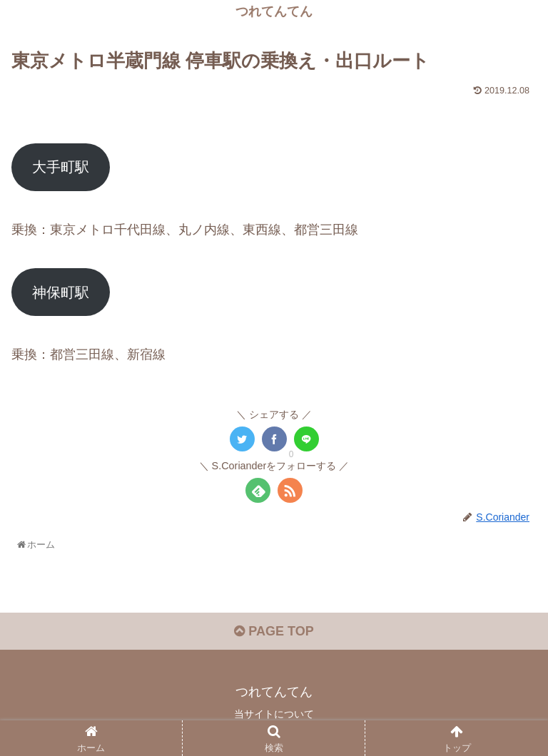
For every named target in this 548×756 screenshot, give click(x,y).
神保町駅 (61, 292)
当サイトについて (274, 714)
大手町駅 (61, 167)
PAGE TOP (274, 631)
